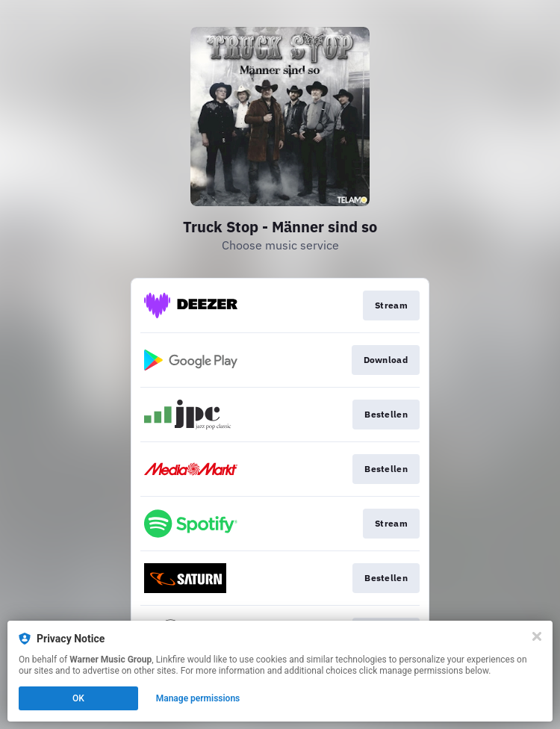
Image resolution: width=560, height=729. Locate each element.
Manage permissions (198, 698)
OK (78, 698)
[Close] (537, 636)
